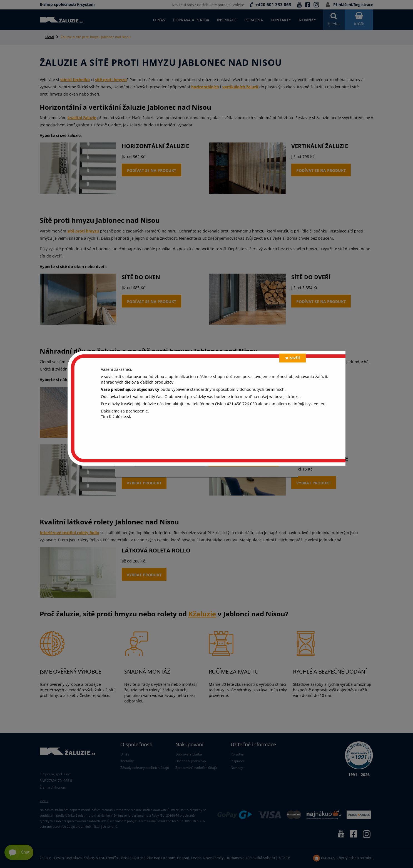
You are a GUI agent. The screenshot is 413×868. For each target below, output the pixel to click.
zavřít (293, 358)
